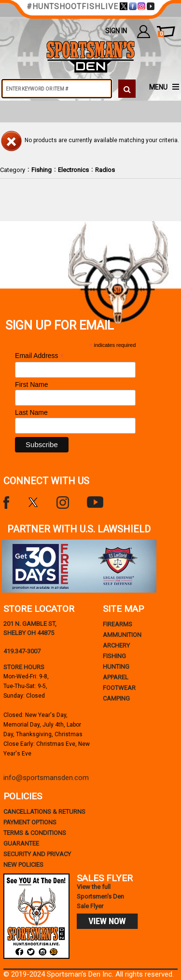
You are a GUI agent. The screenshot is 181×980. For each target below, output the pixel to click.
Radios (105, 170)
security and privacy (37, 854)
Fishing (42, 170)
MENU (158, 87)
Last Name (31, 412)
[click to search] (127, 89)
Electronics (73, 170)
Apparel (116, 677)
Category (13, 170)
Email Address (40, 356)
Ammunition (122, 635)
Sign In (116, 31)
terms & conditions (35, 833)
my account (144, 31)
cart (161, 34)
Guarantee (21, 843)
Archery (116, 645)
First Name (31, 384)
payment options (30, 822)
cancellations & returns (44, 812)
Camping (116, 698)
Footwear (119, 688)
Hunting (116, 667)
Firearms (118, 624)
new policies (23, 865)
